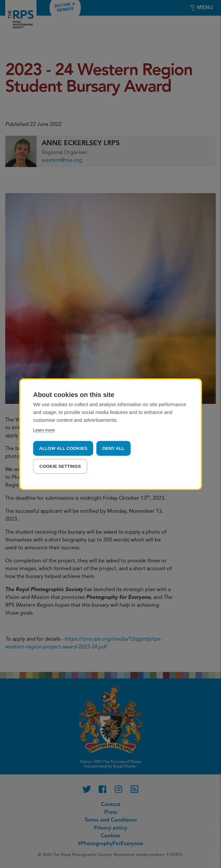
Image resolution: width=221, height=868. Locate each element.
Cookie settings (60, 466)
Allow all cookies (63, 448)
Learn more (44, 430)
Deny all (113, 448)
